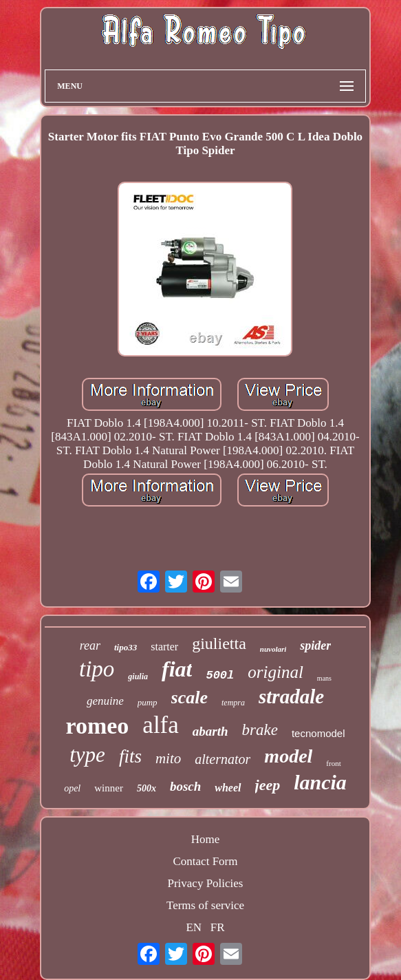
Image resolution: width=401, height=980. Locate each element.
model (288, 756)
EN (194, 927)
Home (206, 839)
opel (72, 788)
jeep (268, 785)
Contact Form (206, 861)
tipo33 (126, 647)
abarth (210, 731)
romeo (97, 726)
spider (315, 646)
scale (189, 697)
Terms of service (205, 905)
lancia (320, 782)
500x (147, 788)
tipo (97, 669)
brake (260, 730)
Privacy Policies (205, 883)
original (275, 672)
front (333, 763)
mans (324, 678)
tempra (233, 703)
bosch (185, 786)
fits (130, 756)
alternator (223, 759)
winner (109, 788)
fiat (177, 669)
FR (218, 927)
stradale (291, 696)
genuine (105, 701)
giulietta (219, 643)
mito (168, 758)
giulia (138, 677)
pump (148, 702)
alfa (160, 725)
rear (90, 646)
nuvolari (273, 649)
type (87, 755)
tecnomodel (318, 733)
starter (164, 647)
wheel (228, 788)
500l (220, 675)
